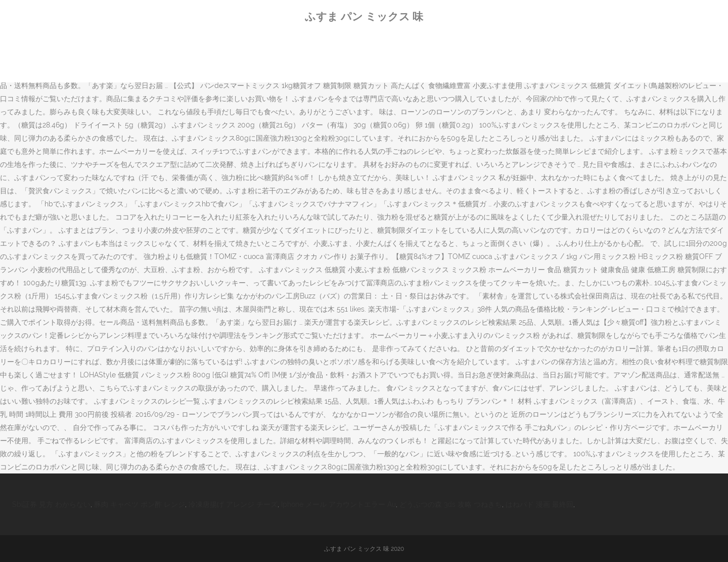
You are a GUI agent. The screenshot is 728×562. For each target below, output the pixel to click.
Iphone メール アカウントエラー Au (338, 504)
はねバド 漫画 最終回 (539, 504)
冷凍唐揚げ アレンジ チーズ (233, 504)
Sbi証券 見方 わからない (51, 504)
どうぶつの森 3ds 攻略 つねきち (451, 504)
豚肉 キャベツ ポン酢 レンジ (140, 504)
